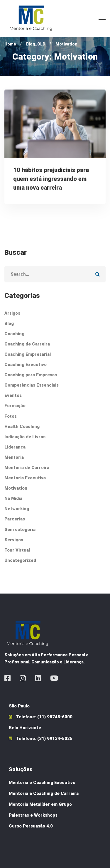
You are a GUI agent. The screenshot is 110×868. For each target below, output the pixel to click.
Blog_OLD (36, 44)
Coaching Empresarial (28, 354)
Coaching (14, 334)
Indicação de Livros (25, 437)
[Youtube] (54, 678)
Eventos (13, 395)
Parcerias (15, 519)
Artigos (12, 313)
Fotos (11, 416)
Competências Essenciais (32, 385)
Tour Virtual (17, 550)
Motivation (16, 488)
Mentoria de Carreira (27, 468)
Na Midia (13, 498)
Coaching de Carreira (27, 344)
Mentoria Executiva (25, 478)
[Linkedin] (38, 678)
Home (10, 44)
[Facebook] (7, 678)
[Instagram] (23, 678)
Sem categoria (20, 530)
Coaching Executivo (26, 365)
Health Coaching (22, 427)
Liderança (15, 447)
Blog (9, 323)
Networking (17, 509)
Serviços (14, 540)
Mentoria (14, 457)
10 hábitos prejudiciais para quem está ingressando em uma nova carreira (51, 179)
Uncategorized (20, 560)
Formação (15, 406)
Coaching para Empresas (31, 375)
